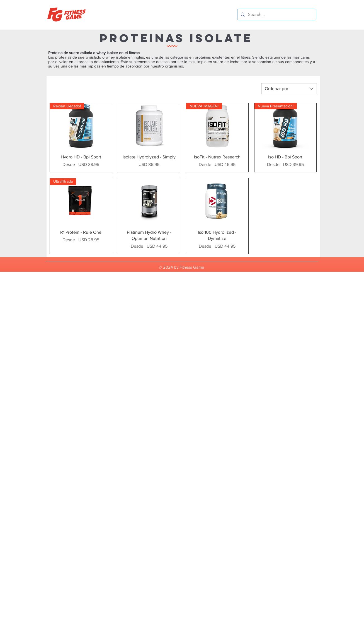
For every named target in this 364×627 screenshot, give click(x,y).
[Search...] (276, 15)
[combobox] (289, 89)
